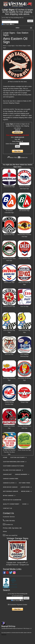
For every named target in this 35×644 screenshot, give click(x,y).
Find (12, 18)
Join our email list (10, 535)
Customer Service (9, 517)
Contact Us (23, 157)
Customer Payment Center (18, 605)
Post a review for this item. (17, 82)
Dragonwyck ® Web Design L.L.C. (24, 628)
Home (5, 531)
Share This (12, 157)
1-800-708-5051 (9, 521)
